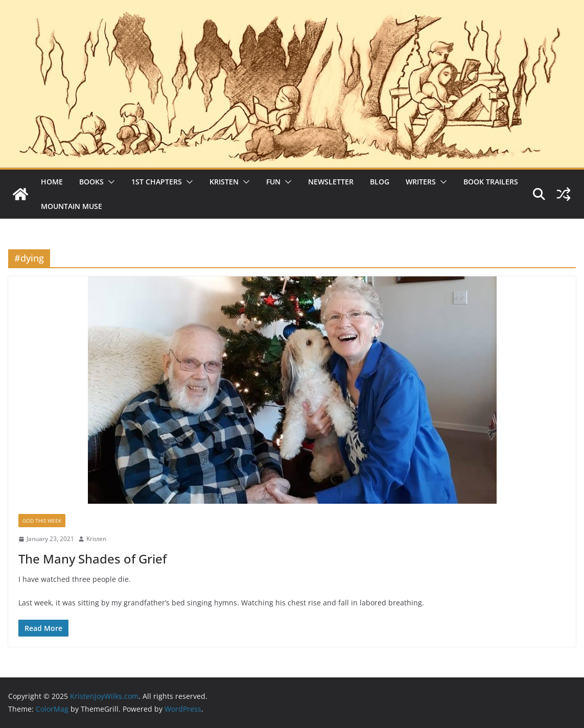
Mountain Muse (72, 206)
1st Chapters (157, 182)
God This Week (42, 521)
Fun (273, 182)
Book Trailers (491, 182)
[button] (109, 182)
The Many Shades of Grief (92, 559)
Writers (421, 182)
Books (91, 182)
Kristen (224, 182)
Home (52, 182)
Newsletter (331, 182)
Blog (380, 182)
